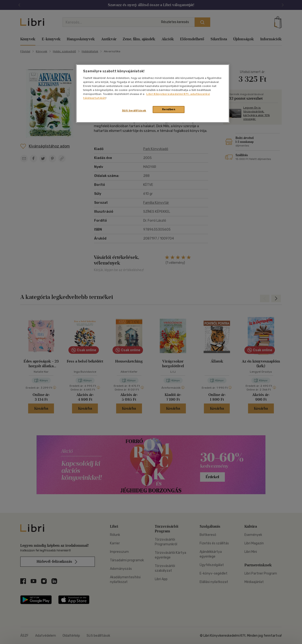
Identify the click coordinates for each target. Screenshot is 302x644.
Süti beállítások (134, 110)
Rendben (169, 109)
